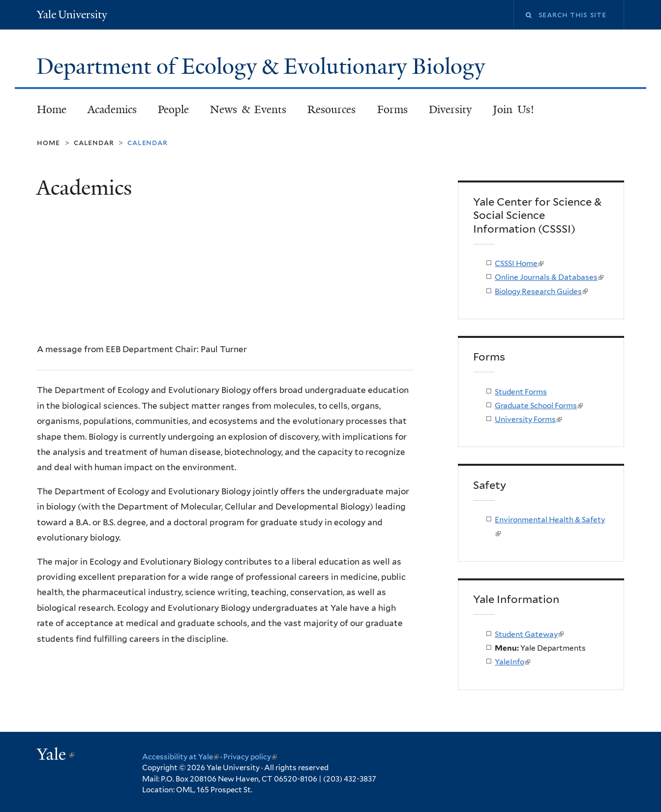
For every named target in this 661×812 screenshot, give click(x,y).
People (173, 109)
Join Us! (513, 109)
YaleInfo (512, 662)
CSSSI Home (519, 263)
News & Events (248, 109)
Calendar (94, 142)
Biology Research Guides (541, 291)
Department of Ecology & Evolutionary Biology (263, 66)
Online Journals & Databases (549, 277)
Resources (331, 109)
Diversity (450, 109)
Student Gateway (529, 634)
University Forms (528, 419)
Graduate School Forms (539, 406)
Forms (392, 109)
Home (52, 109)
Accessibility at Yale (180, 757)
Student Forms (521, 392)
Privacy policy (250, 757)
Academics (112, 109)
